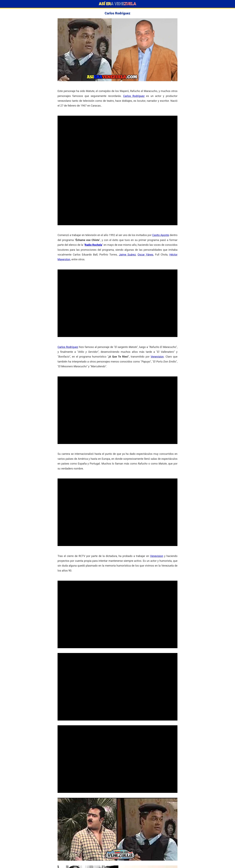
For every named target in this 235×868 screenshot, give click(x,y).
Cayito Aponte (161, 235)
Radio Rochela (93, 245)
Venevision (157, 357)
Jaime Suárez (127, 255)
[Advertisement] (117, 137)
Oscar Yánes (145, 255)
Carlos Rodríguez (134, 96)
